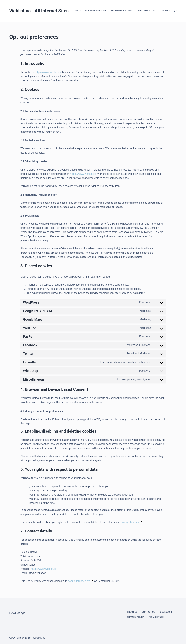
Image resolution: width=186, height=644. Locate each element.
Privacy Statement (130, 522)
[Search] (175, 11)
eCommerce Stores (122, 11)
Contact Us (148, 612)
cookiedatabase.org (79, 581)
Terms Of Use (156, 617)
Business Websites (96, 11)
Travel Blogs (168, 11)
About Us (132, 612)
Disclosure (166, 612)
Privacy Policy (136, 617)
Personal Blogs (147, 11)
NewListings (17, 613)
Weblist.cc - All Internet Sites (39, 11)
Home (78, 11)
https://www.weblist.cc (48, 72)
